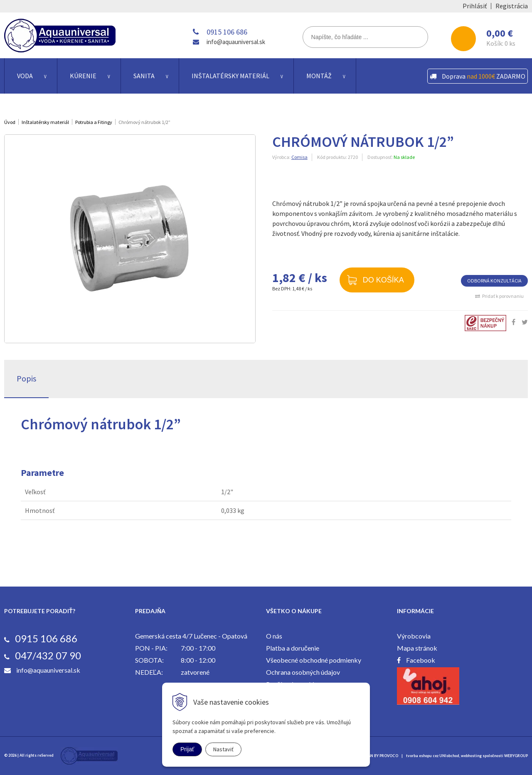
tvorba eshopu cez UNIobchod (433, 756)
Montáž (319, 76)
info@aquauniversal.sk (236, 42)
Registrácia (512, 6)
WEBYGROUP (516, 756)
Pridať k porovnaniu (503, 296)
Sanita (144, 76)
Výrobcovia (414, 636)
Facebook (421, 660)
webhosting (471, 756)
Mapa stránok (417, 648)
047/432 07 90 (48, 655)
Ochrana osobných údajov (303, 672)
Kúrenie (83, 76)
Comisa (299, 157)
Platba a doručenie (293, 648)
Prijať (187, 749)
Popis (26, 378)
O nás (274, 636)
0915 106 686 (227, 32)
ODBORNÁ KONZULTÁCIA (494, 281)
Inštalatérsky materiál (230, 76)
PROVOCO (389, 756)
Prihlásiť (475, 6)
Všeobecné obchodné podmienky (314, 660)
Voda (25, 76)
